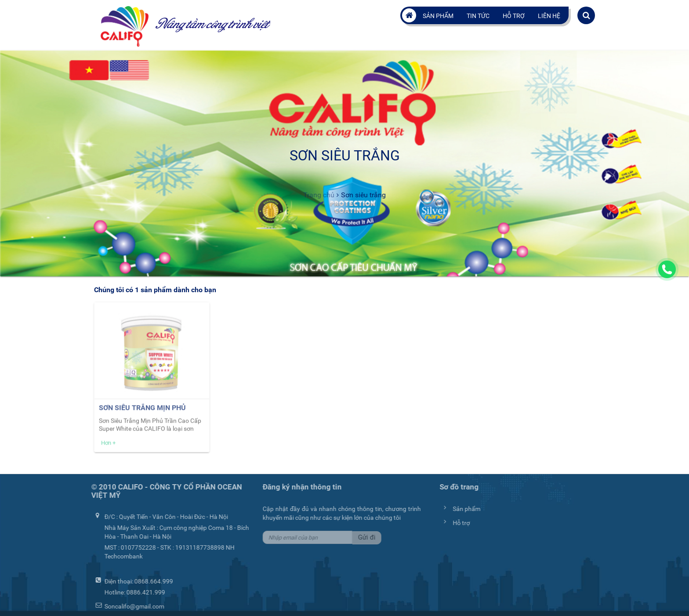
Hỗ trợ (514, 16)
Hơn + (108, 445)
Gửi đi (365, 537)
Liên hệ (549, 16)
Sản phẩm (438, 16)
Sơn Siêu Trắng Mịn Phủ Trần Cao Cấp (142, 414)
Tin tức (478, 16)
